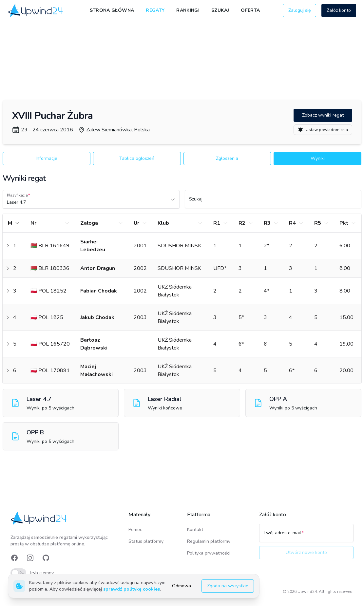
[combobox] (8, 202)
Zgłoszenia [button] (227, 158)
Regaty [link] (155, 10)
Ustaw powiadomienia (323, 130)
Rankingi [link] (188, 10)
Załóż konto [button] (339, 10)
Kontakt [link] (195, 530)
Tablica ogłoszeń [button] (137, 158)
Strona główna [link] (112, 10)
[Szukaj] (273, 202)
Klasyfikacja (17, 195)
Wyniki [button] (318, 158)
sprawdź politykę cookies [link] (132, 589)
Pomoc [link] (135, 530)
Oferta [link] (250, 10)
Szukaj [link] (220, 10)
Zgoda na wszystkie (228, 586)
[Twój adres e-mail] (306, 536)
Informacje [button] (47, 158)
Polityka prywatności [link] (209, 553)
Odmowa (182, 586)
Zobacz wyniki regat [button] (323, 115)
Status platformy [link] (146, 541)
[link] (36, 10)
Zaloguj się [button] (299, 10)
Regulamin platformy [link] (209, 541)
